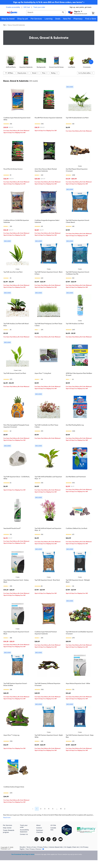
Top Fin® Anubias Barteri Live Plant (77, 118)
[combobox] (46, 12)
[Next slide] (91, 62)
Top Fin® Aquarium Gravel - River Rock (47, 580)
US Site (53, 825)
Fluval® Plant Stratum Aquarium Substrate (48, 118)
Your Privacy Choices (35, 849)
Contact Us (24, 834)
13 (61, 809)
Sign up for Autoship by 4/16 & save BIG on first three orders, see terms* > (49, 2)
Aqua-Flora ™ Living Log (11, 735)
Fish (4, 25)
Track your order (39, 7)
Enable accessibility (13, 7)
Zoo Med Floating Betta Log (75, 425)
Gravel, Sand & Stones (56, 67)
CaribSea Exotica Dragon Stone (14, 787)
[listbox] (49, 62)
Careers (39, 828)
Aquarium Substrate (26, 67)
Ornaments (87, 67)
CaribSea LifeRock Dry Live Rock (77, 528)
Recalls (22, 847)
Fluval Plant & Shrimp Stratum (13, 169)
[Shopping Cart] (95, 13)
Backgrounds (41, 67)
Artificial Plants (11, 67)
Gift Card (27, 7)
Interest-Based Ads (56, 847)
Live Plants (71, 67)
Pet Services (8, 825)
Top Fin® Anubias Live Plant (75, 324)
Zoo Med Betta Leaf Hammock (76, 477)
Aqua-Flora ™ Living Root (43, 373)
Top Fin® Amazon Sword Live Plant (15, 373)
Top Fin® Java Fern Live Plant (13, 272)
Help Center (7, 828)
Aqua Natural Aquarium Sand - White (78, 683)
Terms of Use (31, 847)
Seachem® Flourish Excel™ (12, 528)
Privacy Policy (43, 847)
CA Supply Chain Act (72, 847)
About (38, 825)
